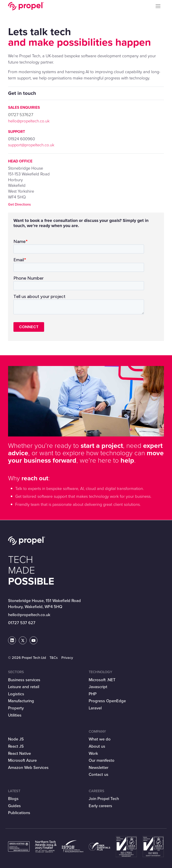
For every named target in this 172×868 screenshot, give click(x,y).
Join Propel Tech (104, 799)
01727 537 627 (22, 623)
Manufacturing (21, 701)
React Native (19, 753)
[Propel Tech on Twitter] (23, 641)
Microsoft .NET (102, 680)
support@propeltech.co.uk (31, 145)
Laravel (95, 708)
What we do (100, 739)
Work (93, 753)
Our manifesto (102, 760)
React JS (16, 746)
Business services (24, 680)
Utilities (15, 715)
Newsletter (99, 767)
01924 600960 (21, 139)
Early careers (100, 806)
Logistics (16, 694)
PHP (93, 694)
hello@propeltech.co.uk (29, 121)
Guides (14, 806)
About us (97, 746)
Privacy (67, 658)
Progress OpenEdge (107, 701)
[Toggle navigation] (158, 6)
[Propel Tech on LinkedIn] (12, 641)
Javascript (98, 687)
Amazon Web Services (28, 767)
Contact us (99, 774)
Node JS (16, 739)
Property (16, 708)
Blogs (13, 799)
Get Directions (19, 204)
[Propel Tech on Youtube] (33, 641)
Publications (19, 813)
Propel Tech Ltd (26, 6)
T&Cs (54, 658)
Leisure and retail (24, 687)
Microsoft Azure (22, 760)
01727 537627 (21, 115)
